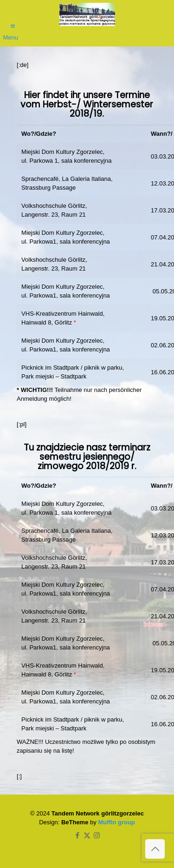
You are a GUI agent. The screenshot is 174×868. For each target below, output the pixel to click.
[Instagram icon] (97, 835)
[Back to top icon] (155, 849)
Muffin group (116, 822)
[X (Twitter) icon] (87, 835)
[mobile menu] (13, 22)
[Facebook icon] (77, 835)
